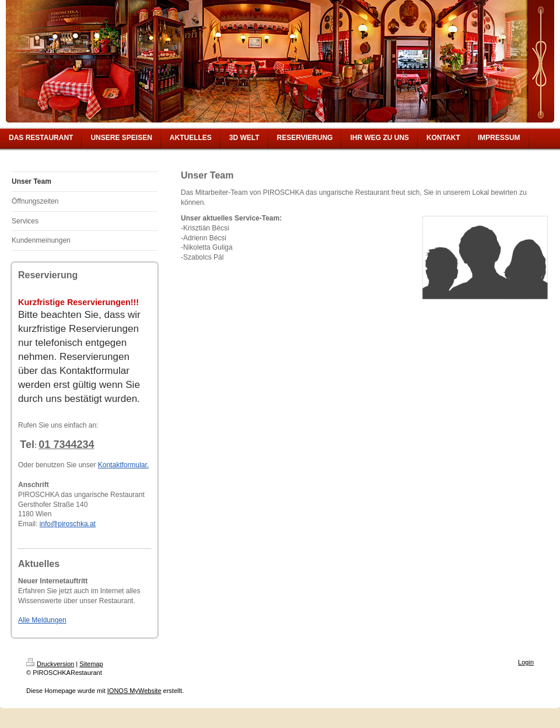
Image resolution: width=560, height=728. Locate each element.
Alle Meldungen (42, 620)
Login (526, 662)
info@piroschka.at (68, 524)
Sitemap (91, 664)
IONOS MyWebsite (134, 691)
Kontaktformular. (123, 465)
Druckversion (50, 664)
